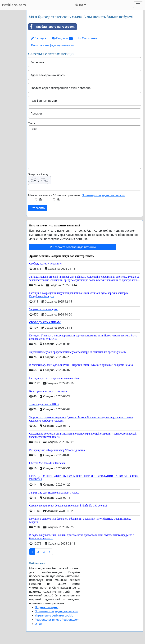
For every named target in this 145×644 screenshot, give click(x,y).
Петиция (39, 38)
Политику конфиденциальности (103, 195)
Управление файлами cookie (54, 615)
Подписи (62, 38)
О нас (38, 624)
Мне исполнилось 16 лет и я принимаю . (77, 195)
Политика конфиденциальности (53, 45)
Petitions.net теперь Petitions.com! (58, 620)
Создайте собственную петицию (72, 247)
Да (41, 199)
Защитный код (38, 174)
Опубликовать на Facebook (51, 27)
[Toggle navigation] (138, 5)
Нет (59, 199)
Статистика (88, 38)
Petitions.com (14, 5)
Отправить (38, 208)
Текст (32, 123)
